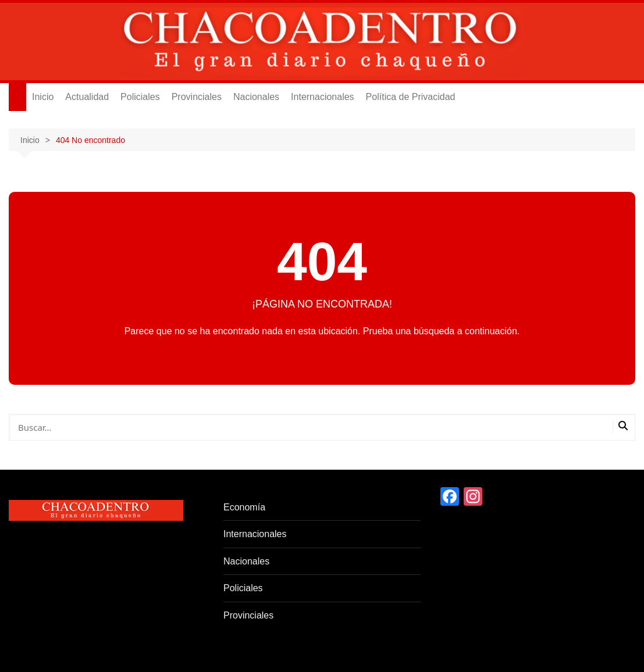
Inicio (43, 97)
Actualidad (87, 97)
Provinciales (197, 97)
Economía (244, 507)
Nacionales (256, 97)
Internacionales (323, 97)
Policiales (140, 97)
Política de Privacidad (411, 97)
